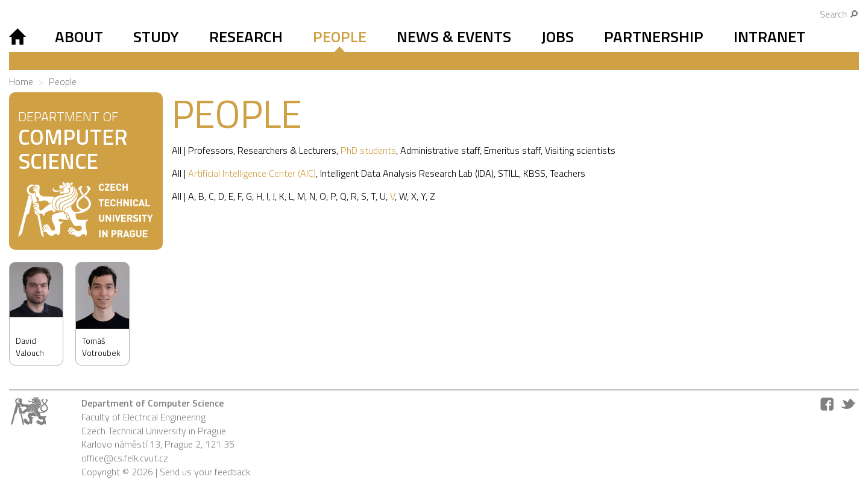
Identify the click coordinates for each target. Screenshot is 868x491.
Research (246, 36)
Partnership (654, 36)
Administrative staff (440, 150)
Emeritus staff (512, 150)
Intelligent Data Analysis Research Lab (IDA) (407, 173)
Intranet (769, 36)
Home (21, 81)
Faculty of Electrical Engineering (143, 417)
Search (839, 14)
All (177, 150)
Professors (211, 150)
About (79, 36)
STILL (508, 173)
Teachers (568, 173)
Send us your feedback (205, 472)
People (340, 36)
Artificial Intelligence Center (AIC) (252, 173)
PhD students (368, 150)
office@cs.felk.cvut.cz (125, 458)
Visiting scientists (580, 150)
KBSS (534, 173)
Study (156, 36)
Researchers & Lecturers (287, 150)
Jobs (558, 36)
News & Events (454, 36)
